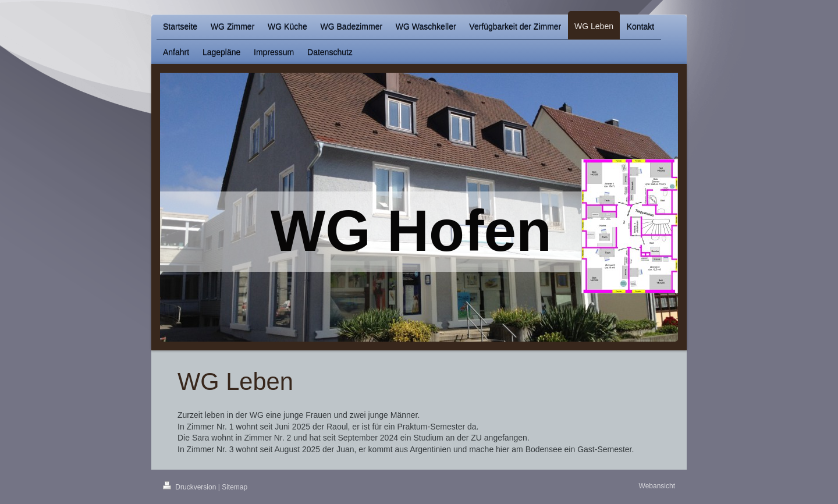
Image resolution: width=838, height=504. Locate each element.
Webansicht (657, 486)
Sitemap (235, 487)
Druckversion (191, 487)
